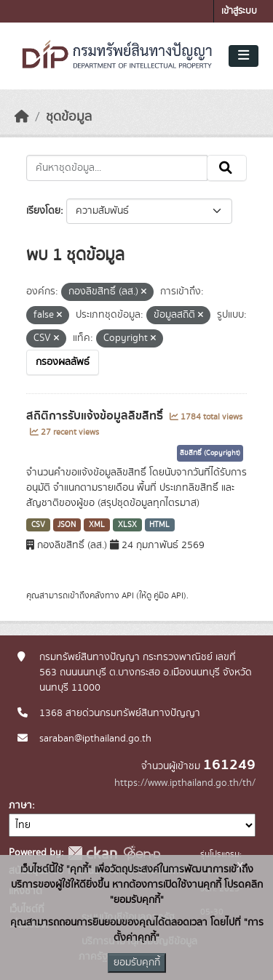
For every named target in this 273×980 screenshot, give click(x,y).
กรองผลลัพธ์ (63, 362)
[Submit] (227, 168)
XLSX (127, 525)
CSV (38, 525)
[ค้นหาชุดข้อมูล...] (117, 168)
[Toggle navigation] (244, 56)
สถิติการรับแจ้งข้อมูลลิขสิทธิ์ (96, 416)
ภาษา (20, 806)
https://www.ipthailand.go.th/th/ (185, 783)
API (128, 595)
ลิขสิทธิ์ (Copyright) (210, 453)
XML (97, 525)
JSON (67, 525)
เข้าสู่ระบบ (239, 11)
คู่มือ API (169, 595)
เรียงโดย (43, 211)
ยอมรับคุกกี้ (137, 963)
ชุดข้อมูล (69, 117)
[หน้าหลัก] (22, 117)
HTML (159, 525)
